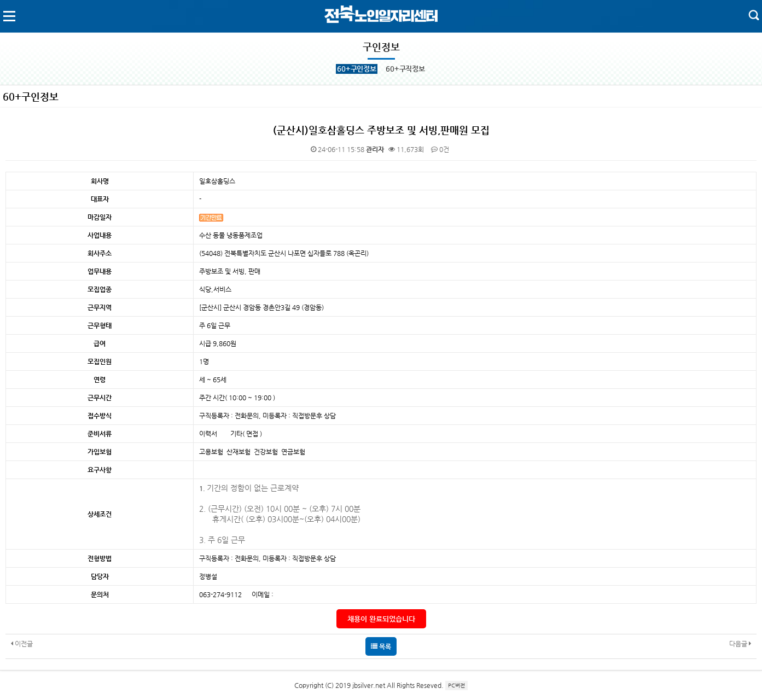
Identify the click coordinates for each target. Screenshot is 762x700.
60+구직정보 (405, 69)
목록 (381, 646)
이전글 (22, 644)
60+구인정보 (357, 69)
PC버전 (456, 686)
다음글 (740, 644)
